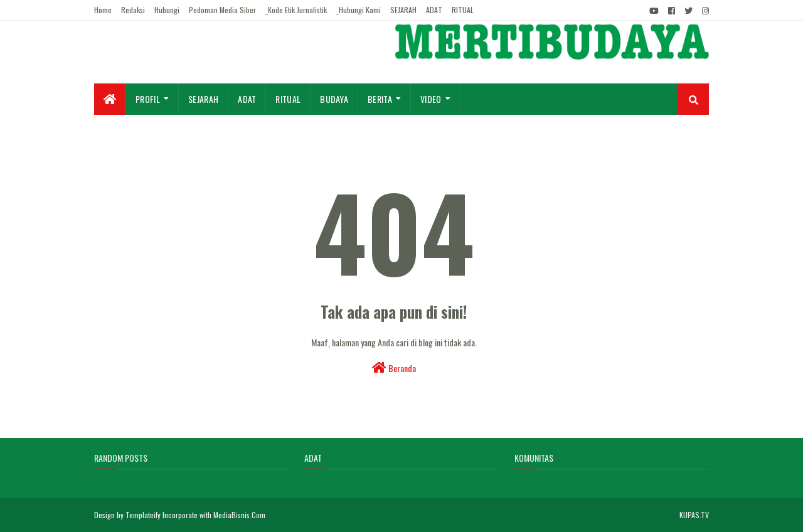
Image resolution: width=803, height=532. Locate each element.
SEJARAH (403, 10)
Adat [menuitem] (247, 99)
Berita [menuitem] (380, 99)
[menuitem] (110, 99)
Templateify (143, 515)
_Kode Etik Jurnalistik (296, 10)
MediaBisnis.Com (239, 515)
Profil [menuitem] (148, 99)
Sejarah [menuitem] (203, 99)
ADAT (434, 10)
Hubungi (167, 10)
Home (103, 10)
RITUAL (463, 10)
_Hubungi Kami (359, 10)
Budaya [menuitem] (334, 99)
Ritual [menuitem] (288, 99)
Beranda (394, 368)
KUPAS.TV (694, 515)
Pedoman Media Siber (222, 10)
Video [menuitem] (431, 99)
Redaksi (133, 10)
